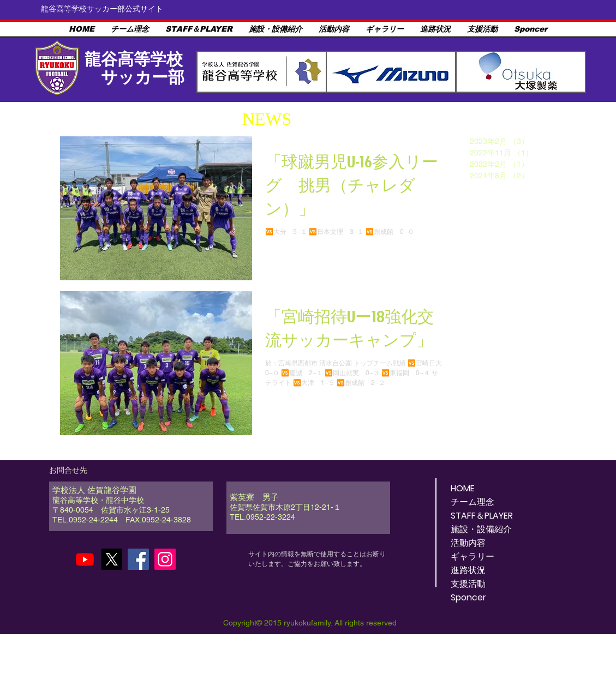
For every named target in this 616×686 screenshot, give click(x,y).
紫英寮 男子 (254, 497)
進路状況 (468, 570)
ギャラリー (473, 556)
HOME (463, 488)
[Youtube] (85, 559)
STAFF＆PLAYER (482, 516)
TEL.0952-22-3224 (262, 517)
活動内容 (468, 543)
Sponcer (468, 597)
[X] (112, 559)
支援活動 (468, 584)
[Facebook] (138, 559)
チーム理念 (473, 502)
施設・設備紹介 (481, 529)
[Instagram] (165, 559)
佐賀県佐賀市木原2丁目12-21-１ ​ (293, 507)
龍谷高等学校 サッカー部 (134, 68)
